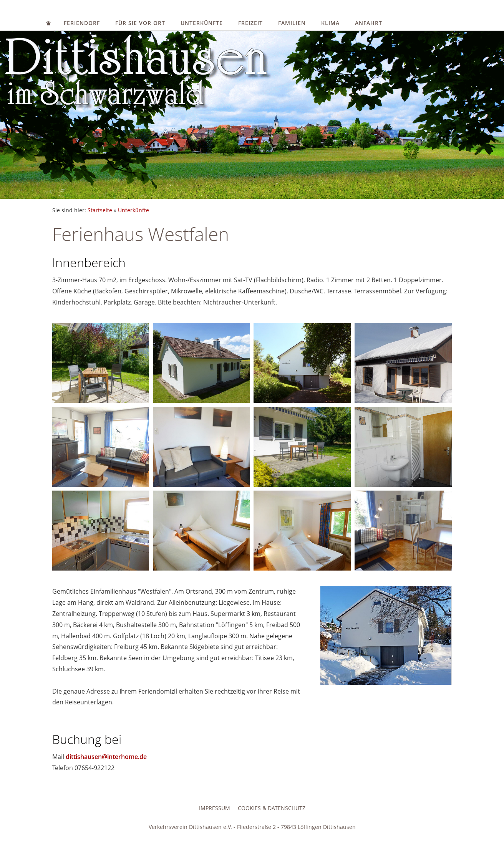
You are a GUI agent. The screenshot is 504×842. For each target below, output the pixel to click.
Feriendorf (82, 23)
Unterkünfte (202, 23)
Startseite (100, 210)
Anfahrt (369, 23)
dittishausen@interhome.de (106, 757)
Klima (330, 23)
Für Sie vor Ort (140, 23)
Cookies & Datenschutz (272, 808)
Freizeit (250, 23)
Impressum (215, 808)
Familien (292, 23)
